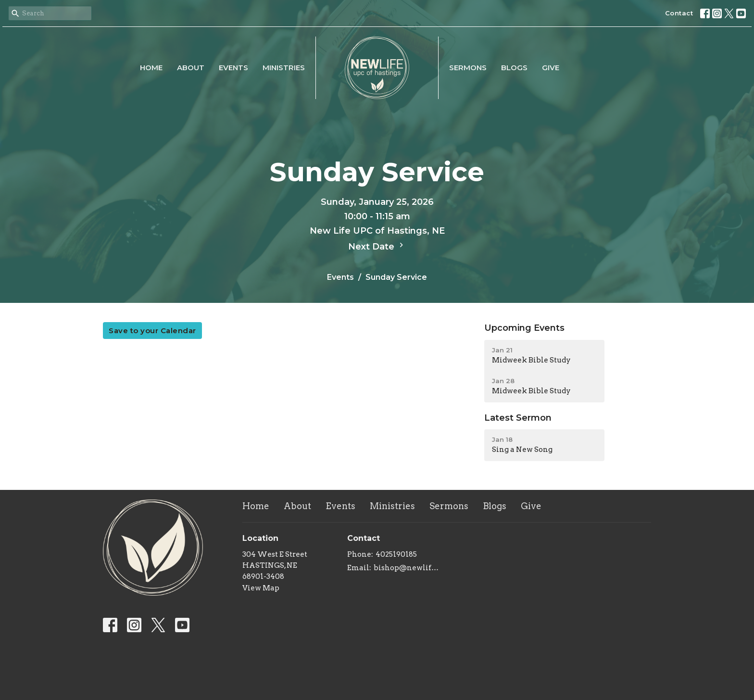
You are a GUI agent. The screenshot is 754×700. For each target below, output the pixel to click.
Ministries (284, 68)
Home (151, 68)
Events (233, 68)
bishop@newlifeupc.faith (408, 568)
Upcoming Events (524, 328)
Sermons (468, 68)
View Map (261, 588)
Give (551, 68)
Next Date (377, 246)
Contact (679, 13)
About (191, 68)
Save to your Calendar (152, 331)
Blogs (514, 68)
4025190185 (396, 554)
